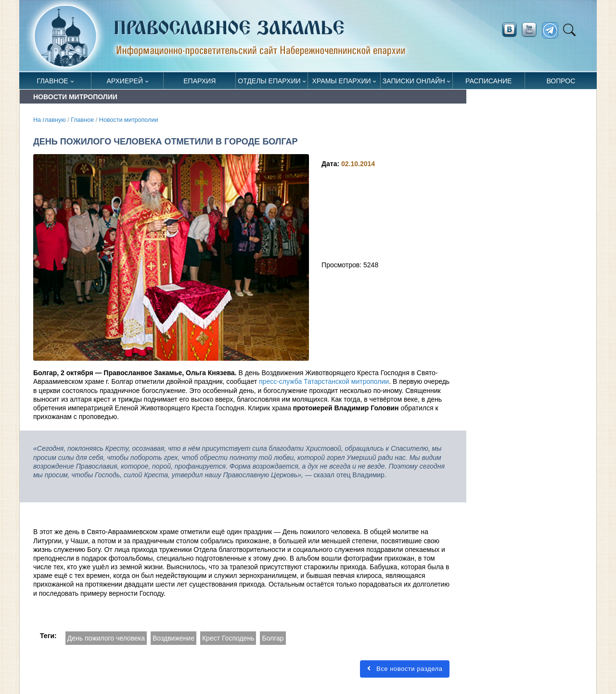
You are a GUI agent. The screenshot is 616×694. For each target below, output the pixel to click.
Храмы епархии (342, 81)
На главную (50, 120)
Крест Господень (228, 638)
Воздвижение (173, 638)
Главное (53, 81)
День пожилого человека (106, 638)
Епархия (199, 81)
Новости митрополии (129, 120)
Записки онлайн (414, 81)
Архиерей (125, 81)
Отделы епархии (269, 81)
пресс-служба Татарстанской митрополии (324, 381)
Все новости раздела (405, 669)
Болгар (273, 638)
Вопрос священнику (561, 83)
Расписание (488, 81)
